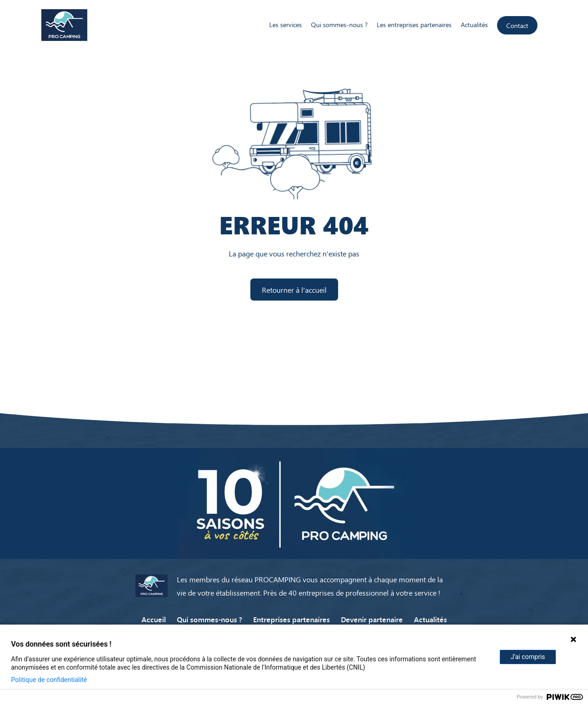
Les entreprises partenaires (414, 25)
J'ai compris (528, 657)
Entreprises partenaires (291, 619)
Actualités (474, 25)
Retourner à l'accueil (294, 290)
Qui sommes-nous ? (339, 25)
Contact (517, 25)
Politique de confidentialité (49, 680)
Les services (286, 25)
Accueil (154, 619)
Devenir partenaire (372, 619)
